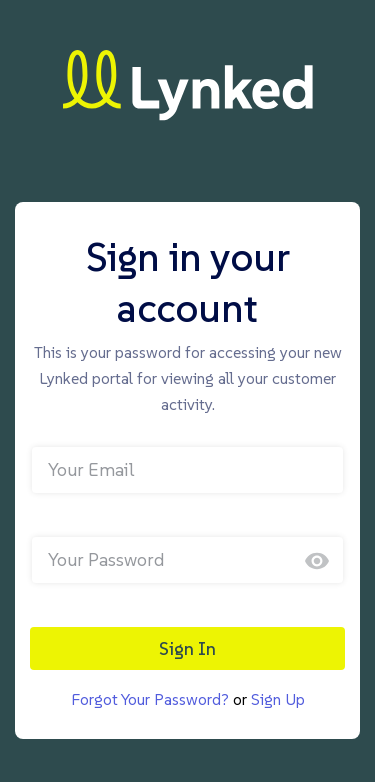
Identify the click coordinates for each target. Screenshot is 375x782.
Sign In (187, 648)
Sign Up (278, 699)
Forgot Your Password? (150, 699)
